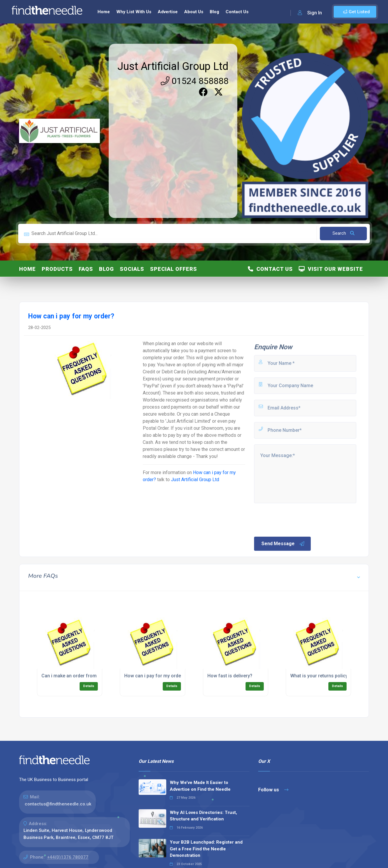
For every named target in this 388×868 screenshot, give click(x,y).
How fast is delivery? (230, 676)
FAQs (86, 269)
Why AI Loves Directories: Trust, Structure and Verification (203, 816)
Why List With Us (134, 12)
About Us (194, 12)
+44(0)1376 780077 (68, 857)
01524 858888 (195, 81)
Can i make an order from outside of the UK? (90, 676)
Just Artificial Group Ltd (173, 66)
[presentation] (298, 519)
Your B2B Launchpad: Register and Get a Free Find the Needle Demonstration (206, 849)
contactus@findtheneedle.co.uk (58, 804)
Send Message (283, 544)
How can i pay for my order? (155, 676)
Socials (132, 269)
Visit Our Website (331, 269)
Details (89, 686)
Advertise (168, 12)
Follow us (273, 790)
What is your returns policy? (320, 676)
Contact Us (237, 12)
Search (344, 233)
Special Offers (174, 269)
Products (57, 269)
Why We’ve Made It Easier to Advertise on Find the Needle (200, 786)
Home (104, 12)
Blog (214, 12)
